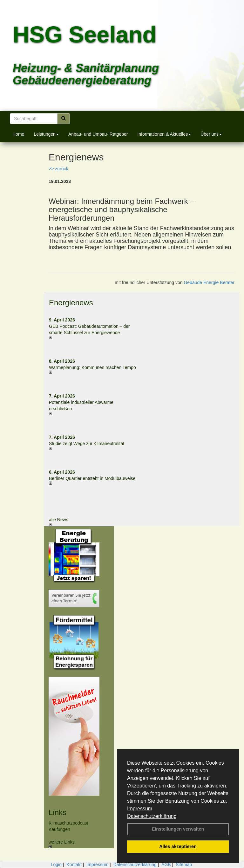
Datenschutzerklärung (152, 816)
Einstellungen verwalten (178, 829)
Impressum (140, 809)
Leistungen (46, 134)
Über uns (211, 134)
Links (58, 812)
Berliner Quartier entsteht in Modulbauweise (92, 478)
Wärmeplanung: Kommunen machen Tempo (92, 367)
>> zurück (58, 169)
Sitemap (184, 865)
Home (18, 134)
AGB (166, 865)
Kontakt (74, 865)
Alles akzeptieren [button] (178, 846)
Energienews (71, 303)
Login (56, 865)
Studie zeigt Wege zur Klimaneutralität (87, 444)
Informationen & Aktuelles (164, 134)
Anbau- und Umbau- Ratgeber (98, 134)
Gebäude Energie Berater (209, 282)
